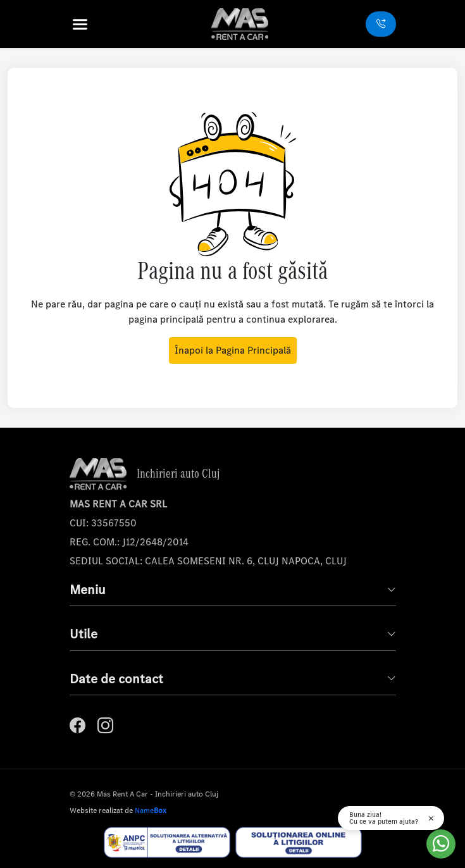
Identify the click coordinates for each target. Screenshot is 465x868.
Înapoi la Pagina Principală (233, 350)
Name (151, 810)
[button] (97, 24)
